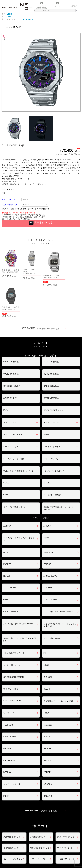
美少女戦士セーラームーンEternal (58, 664)
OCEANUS (48, 551)
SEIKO (6, 446)
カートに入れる (41, 223)
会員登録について (11, 811)
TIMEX (46, 676)
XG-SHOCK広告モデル (53, 374)
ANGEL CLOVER (51, 539)
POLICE (47, 736)
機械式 (46, 398)
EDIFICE (47, 528)
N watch (7, 539)
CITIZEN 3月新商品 (12, 349)
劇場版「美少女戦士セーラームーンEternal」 (59, 472)
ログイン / (42, 6)
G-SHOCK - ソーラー (30, 19)
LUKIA (6, 760)
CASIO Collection (11, 575)
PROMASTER (9, 724)
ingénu (46, 501)
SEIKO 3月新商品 (11, 362)
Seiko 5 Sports (10, 700)
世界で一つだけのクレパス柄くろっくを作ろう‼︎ (60, 588)
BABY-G (47, 724)
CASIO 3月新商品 (51, 349)
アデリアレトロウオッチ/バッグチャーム (20, 503)
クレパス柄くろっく (52, 602)
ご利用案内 (73, 6)
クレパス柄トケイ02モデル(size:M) (18, 587)
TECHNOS (8, 688)
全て (3, 14)
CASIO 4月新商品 (11, 337)
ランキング (21, 841)
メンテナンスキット (12, 748)
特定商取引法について (40, 811)
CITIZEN (47, 446)
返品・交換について (66, 800)
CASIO (9, 17)
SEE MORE (41, 292)
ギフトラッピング (8, 199)
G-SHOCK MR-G (11, 652)
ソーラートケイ (10, 676)
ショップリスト (21, 837)
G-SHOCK (48, 641)
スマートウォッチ (51, 422)
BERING (7, 736)
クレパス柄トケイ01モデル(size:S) (58, 575)
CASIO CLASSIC (51, 563)
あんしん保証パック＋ (10, 205)
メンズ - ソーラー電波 (13, 398)
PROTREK (48, 712)
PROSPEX (8, 712)
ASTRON (7, 489)
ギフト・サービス (38, 822)
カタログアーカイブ (66, 822)
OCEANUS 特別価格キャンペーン (19, 434)
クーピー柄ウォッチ (12, 629)
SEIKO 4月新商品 (51, 337)
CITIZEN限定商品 (51, 362)
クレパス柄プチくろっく (14, 616)
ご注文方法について (12, 800)
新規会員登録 (42, 8)
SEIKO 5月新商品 (51, 325)
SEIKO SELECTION (12, 664)
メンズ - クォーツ (11, 386)
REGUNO (48, 760)
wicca (6, 516)
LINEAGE (48, 747)
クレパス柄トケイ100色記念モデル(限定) (20, 603)
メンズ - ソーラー (13, 19)
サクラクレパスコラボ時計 (15, 470)
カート (57, 6)
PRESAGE (48, 700)
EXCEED (7, 528)
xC (45, 616)
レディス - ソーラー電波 (14, 422)
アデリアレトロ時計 (52, 458)
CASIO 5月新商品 (11, 325)
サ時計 (46, 629)
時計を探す (61, 837)
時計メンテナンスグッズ (54, 434)
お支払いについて (38, 800)
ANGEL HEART (10, 551)
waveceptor (48, 516)
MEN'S (9, 14)
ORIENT (7, 563)
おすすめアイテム (21, 833)
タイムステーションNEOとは (21, 846)
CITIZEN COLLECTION (13, 641)
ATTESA (47, 489)
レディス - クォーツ (12, 410)
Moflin (6, 373)
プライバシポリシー (66, 811)
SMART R (48, 652)
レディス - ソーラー (52, 410)
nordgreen (48, 688)
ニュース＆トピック (61, 833)
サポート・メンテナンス (14, 822)
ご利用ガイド (61, 841)
